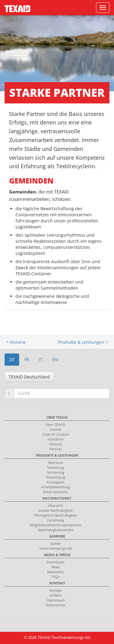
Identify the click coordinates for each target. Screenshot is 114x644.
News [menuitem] (56, 567)
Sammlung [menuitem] (55, 467)
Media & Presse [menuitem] (57, 555)
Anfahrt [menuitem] (56, 595)
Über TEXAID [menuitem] (57, 417)
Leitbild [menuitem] (55, 429)
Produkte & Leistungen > (83, 342)
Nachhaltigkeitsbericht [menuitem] (56, 530)
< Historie (16, 342)
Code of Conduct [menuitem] (56, 434)
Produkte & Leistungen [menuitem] (57, 455)
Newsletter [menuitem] (56, 572)
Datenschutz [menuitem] (56, 605)
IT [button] (41, 359)
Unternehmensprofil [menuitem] (56, 548)
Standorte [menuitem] (56, 439)
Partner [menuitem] (56, 449)
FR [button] (27, 359)
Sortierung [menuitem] (56, 472)
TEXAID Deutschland (29, 377)
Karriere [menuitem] (57, 536)
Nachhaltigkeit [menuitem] (57, 498)
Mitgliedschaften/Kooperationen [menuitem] (55, 525)
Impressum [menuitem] (56, 600)
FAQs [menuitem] (55, 577)
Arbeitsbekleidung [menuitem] (55, 487)
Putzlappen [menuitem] (55, 482)
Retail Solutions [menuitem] (55, 492)
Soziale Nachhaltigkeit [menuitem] (55, 510)
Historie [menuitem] (55, 444)
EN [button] (55, 359)
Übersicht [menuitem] (56, 463)
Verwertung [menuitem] (56, 477)
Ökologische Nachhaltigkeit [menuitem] (55, 515)
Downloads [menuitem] (55, 562)
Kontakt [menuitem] (57, 583)
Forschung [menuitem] (55, 520)
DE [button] (12, 359)
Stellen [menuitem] (55, 543)
